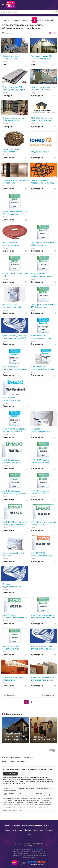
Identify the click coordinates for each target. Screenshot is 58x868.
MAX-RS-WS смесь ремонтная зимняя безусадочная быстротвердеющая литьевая (12, 648)
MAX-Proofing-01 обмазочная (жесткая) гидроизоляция (41, 337)
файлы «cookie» (37, 849)
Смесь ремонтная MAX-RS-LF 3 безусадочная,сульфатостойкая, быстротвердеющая (15, 275)
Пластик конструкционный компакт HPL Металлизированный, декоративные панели (15, 182)
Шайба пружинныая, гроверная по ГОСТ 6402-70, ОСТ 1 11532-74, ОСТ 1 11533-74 (43, 182)
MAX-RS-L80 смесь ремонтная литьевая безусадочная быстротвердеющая (40, 461)
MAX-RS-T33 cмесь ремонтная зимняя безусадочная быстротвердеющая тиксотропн (40, 492)
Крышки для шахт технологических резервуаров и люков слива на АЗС (13, 57)
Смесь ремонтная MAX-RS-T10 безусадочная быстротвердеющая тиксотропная (44, 306)
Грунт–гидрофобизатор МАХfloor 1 (13, 554)
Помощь (28, 830)
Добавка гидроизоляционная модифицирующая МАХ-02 (15, 585)
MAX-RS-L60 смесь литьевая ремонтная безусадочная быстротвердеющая (12, 461)
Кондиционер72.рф (40, 152)
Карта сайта (49, 825)
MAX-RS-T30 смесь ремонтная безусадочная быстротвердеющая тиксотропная (14, 492)
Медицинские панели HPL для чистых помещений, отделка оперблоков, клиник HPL (43, 679)
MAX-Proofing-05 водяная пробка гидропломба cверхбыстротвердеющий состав (15, 430)
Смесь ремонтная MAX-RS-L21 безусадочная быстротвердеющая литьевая (44, 244)
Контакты (49, 830)
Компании (16, 825)
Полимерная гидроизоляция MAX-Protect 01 (41, 430)
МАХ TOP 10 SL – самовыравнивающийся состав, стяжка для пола (42, 554)
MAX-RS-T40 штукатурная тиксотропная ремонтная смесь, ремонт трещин (15, 523)
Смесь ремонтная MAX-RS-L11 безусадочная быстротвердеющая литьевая (15, 213)
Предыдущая (11, 695)
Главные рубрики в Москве (12, 758)
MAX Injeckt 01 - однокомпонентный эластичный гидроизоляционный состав (12, 306)
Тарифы (7, 825)
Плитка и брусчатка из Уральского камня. (13, 119)
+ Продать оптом (10, 774)
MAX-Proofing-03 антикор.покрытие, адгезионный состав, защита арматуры (12, 399)
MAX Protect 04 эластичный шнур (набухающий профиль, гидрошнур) (13, 244)
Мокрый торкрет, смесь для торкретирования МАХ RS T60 (43, 648)
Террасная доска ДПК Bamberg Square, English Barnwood (14, 88)
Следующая (48, 695)
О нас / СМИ (38, 830)
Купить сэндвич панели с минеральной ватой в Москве (43, 88)
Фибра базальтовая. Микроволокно (12, 150)
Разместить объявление (32, 825)
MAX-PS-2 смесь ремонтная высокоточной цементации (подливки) (15, 617)
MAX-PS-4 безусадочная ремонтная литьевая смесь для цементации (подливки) (43, 617)
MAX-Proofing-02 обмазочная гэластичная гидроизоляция (42, 368)
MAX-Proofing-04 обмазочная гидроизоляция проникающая (15, 368)
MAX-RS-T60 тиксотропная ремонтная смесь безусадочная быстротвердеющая (44, 523)
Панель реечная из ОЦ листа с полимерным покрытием (41, 57)
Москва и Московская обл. (19, 762)
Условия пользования (14, 830)
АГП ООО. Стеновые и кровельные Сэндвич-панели (41, 119)
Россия (5, 762)
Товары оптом (29, 758)
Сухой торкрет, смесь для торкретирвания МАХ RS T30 (15, 337)
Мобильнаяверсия (22, 863)
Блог (29, 835)
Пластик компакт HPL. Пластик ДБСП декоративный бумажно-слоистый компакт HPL (14, 679)
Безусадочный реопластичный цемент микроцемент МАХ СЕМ (42, 275)
